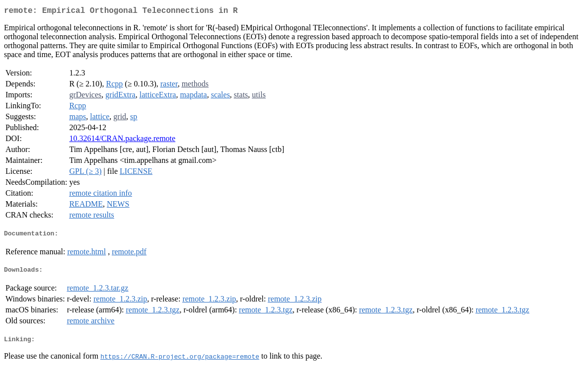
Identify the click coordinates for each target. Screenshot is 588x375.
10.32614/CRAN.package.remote (122, 140)
